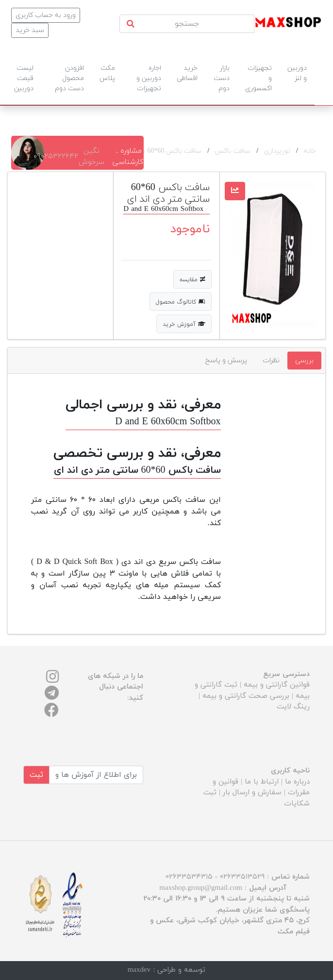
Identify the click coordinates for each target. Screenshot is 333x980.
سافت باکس (233, 151)
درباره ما (297, 782)
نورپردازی (277, 151)
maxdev (139, 970)
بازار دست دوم (222, 78)
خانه (310, 151)
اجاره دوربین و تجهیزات (149, 78)
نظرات (271, 361)
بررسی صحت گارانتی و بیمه (246, 696)
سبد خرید (30, 30)
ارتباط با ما (262, 782)
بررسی (304, 361)
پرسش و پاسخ (226, 361)
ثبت (36, 775)
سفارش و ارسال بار (252, 793)
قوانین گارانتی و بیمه (277, 685)
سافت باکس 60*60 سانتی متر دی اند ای (144, 151)
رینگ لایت (293, 707)
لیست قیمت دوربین (24, 78)
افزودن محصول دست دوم (69, 78)
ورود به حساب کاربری (46, 15)
